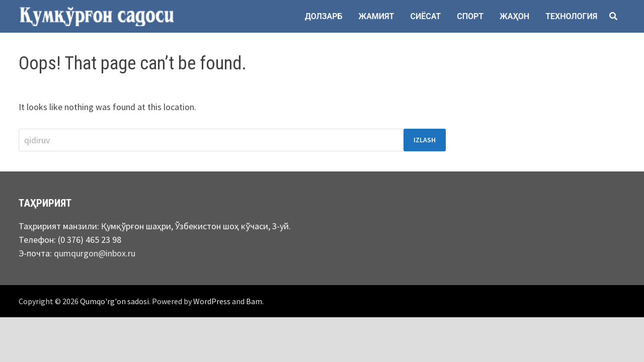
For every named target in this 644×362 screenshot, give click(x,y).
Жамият (377, 16)
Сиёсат (425, 16)
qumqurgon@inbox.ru (95, 253)
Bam (254, 301)
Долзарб (324, 16)
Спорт (470, 16)
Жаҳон (514, 16)
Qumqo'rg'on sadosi (114, 301)
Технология (571, 16)
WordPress (212, 301)
